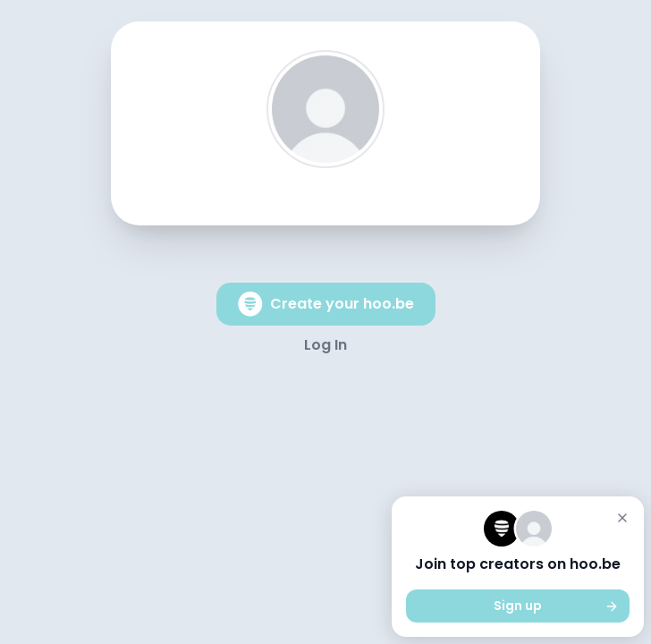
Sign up (556, 606)
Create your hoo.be (326, 304)
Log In (325, 345)
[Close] (622, 518)
